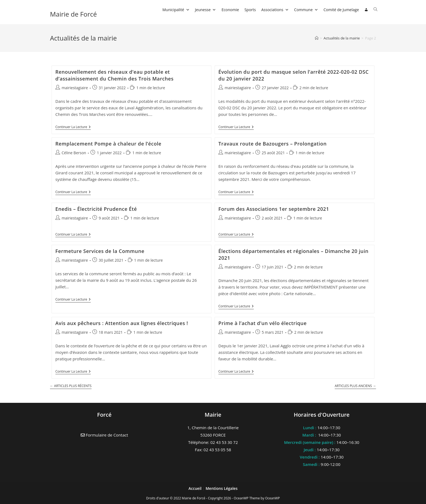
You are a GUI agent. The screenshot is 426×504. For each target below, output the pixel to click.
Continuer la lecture (73, 127)
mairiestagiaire (75, 88)
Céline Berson (74, 153)
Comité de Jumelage (341, 10)
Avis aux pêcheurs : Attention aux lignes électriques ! (122, 323)
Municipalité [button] (176, 10)
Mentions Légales (222, 488)
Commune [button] (306, 10)
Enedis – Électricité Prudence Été (96, 209)
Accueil (196, 488)
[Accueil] (317, 38)
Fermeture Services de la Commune (100, 251)
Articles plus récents (71, 386)
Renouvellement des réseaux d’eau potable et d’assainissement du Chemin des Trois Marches (115, 75)
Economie (230, 10)
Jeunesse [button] (206, 10)
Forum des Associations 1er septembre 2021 (274, 209)
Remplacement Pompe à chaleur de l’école (108, 144)
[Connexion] (366, 10)
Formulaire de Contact (104, 435)
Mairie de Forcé (73, 14)
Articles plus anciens (355, 386)
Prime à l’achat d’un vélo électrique (263, 323)
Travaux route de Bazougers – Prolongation (272, 144)
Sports (250, 10)
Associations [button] (275, 10)
